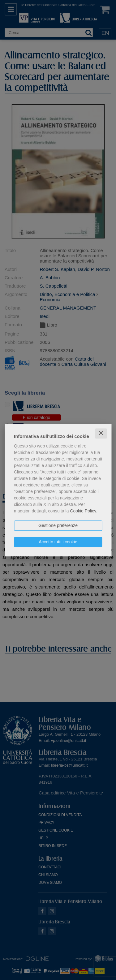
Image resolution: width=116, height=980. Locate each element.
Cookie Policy (83, 511)
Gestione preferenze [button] (58, 525)
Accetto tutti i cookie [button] (58, 542)
